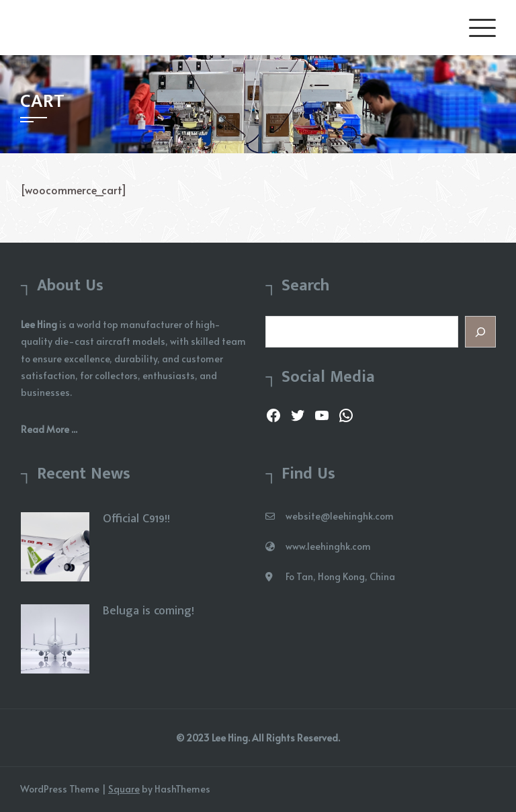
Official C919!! (136, 519)
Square (124, 789)
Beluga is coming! (148, 611)
